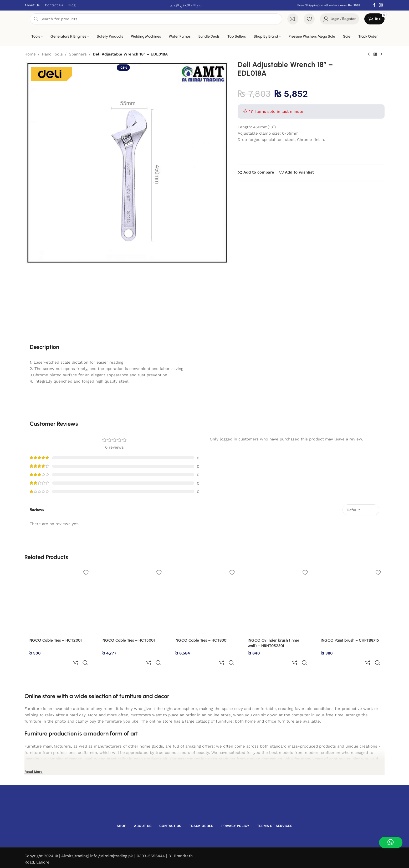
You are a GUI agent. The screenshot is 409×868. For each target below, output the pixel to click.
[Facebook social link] (374, 5)
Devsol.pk (62, 860)
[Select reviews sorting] (361, 510)
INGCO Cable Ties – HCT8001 (201, 640)
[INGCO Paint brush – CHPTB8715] (351, 601)
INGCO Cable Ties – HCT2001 (55, 640)
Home (30, 54)
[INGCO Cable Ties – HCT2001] (58, 601)
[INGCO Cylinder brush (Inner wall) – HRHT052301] (278, 601)
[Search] (156, 19)
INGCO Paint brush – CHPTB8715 (350, 640)
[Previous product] (369, 54)
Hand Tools (52, 54)
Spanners (78, 54)
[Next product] (381, 54)
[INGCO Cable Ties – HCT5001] (131, 601)
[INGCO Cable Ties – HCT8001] (204, 601)
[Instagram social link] (381, 5)
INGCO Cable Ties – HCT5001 (128, 640)
